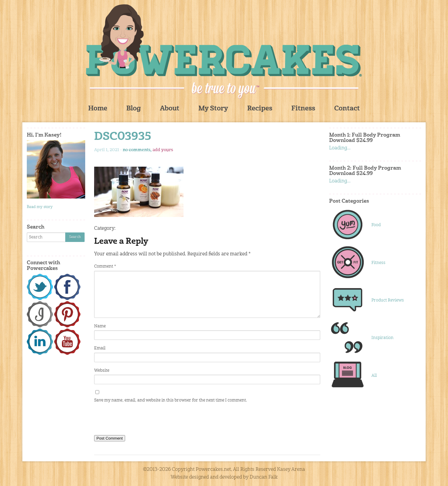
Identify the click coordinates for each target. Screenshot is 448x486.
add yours (163, 150)
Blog (134, 109)
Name (100, 326)
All (374, 376)
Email (100, 348)
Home (98, 109)
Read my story (40, 207)
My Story (213, 109)
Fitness (303, 109)
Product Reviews (388, 300)
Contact (347, 109)
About (170, 109)
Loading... (340, 148)
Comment (105, 266)
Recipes (260, 109)
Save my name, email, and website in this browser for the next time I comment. (171, 400)
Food (376, 225)
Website (102, 371)
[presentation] (139, 420)
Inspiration (382, 338)
